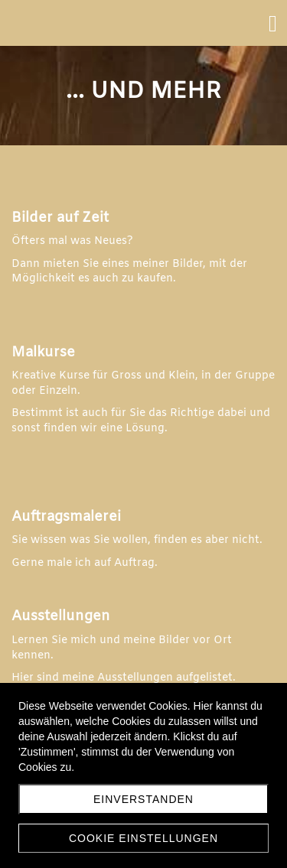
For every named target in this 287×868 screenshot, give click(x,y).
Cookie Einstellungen (143, 838)
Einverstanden (143, 799)
